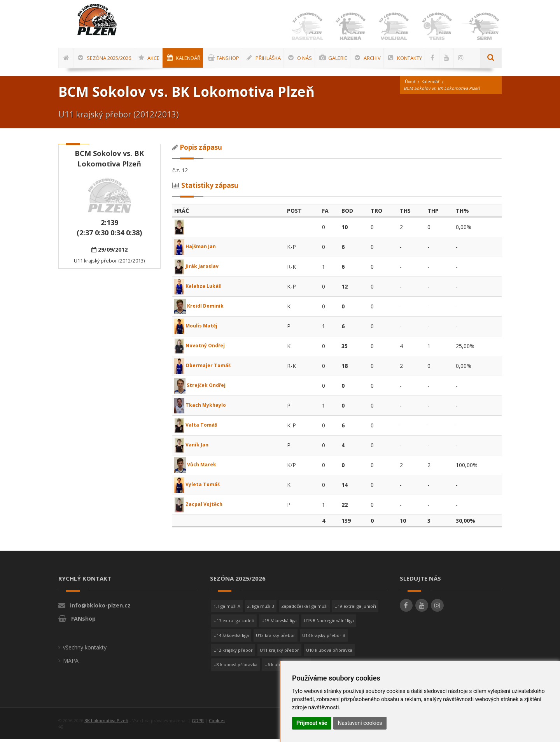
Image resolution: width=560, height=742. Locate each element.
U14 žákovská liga (231, 638)
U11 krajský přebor (279, 653)
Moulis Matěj (198, 328)
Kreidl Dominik (201, 309)
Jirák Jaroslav (199, 269)
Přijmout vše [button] (312, 723)
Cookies (217, 723)
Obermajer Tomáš (206, 368)
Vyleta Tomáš (199, 487)
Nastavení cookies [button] (360, 723)
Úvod (410, 85)
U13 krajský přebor (276, 638)
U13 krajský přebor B (324, 638)
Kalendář (431, 85)
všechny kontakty (85, 650)
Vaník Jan (193, 447)
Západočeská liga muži (304, 609)
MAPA (71, 663)
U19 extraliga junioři (355, 609)
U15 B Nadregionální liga (329, 623)
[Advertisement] (535, 255)
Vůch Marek (197, 467)
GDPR (198, 723)
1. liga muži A (227, 609)
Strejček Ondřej (202, 388)
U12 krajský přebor (233, 653)
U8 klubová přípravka (235, 667)
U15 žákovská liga (279, 623)
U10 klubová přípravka (329, 653)
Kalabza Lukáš (200, 289)
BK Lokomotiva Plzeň (106, 723)
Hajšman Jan (198, 249)
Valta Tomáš (198, 428)
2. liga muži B (261, 609)
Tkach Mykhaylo (203, 408)
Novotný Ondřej (202, 348)
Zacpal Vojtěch (201, 507)
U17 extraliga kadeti (234, 623)
